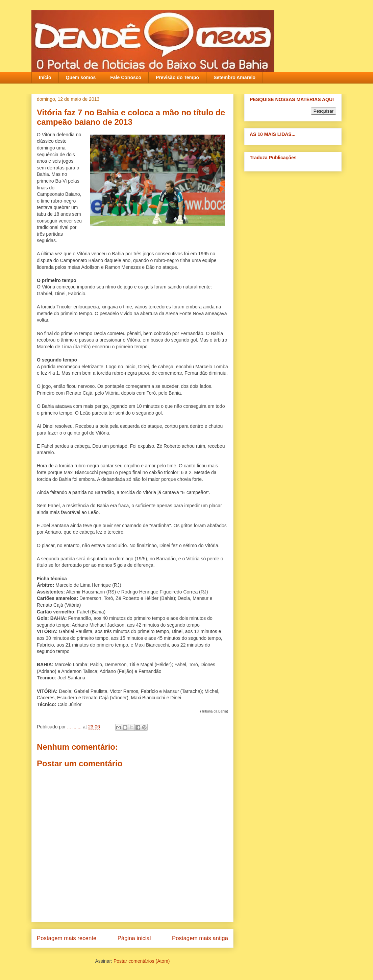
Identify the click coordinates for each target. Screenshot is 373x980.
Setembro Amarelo (234, 77)
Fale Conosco (126, 77)
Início (45, 77)
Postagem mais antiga (200, 938)
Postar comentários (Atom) (142, 961)
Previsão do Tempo (177, 77)
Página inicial (134, 938)
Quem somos (81, 77)
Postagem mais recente (67, 938)
